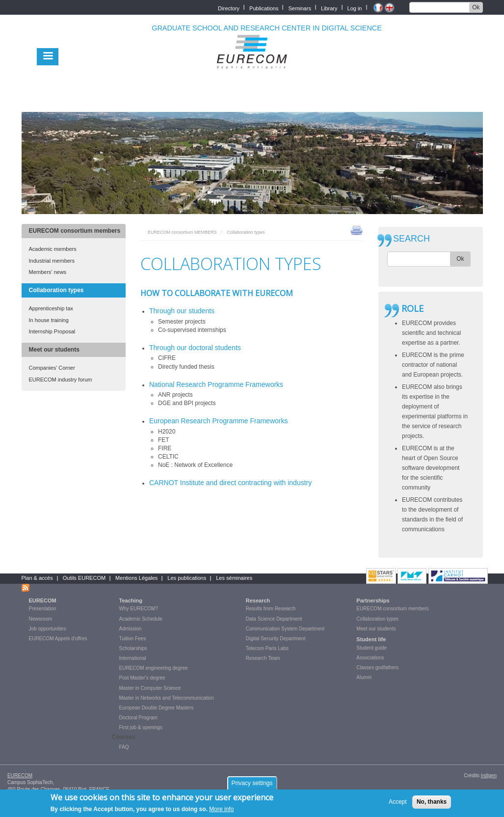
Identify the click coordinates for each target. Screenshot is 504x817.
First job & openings (141, 727)
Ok (476, 7)
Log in (355, 8)
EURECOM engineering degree (154, 668)
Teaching (131, 600)
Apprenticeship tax (51, 308)
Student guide (371, 648)
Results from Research (271, 609)
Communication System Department (285, 629)
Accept (398, 804)
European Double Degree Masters (157, 708)
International (133, 658)
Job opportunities (48, 629)
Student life (371, 639)
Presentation (43, 609)
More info (221, 812)
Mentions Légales (136, 578)
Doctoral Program (138, 718)
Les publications (187, 578)
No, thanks (432, 804)
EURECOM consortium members (75, 231)
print (357, 230)
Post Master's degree (142, 678)
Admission (131, 629)
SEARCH (411, 239)
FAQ (124, 747)
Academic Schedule (141, 619)
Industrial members (52, 261)
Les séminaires (234, 578)
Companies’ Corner (52, 368)
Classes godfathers (377, 667)
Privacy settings (252, 786)
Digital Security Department (276, 639)
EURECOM (43, 600)
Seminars (299, 8)
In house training (49, 320)
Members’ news (48, 272)
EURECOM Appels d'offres (58, 639)
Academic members (53, 249)
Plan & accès (37, 578)
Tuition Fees (133, 639)
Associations (370, 658)
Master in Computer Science (150, 688)
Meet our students (54, 350)
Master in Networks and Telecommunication (167, 698)
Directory (229, 8)
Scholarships (133, 648)
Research (258, 600)
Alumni (364, 677)
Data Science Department (274, 619)
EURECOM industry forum (61, 380)
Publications (264, 8)
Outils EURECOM (84, 578)
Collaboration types (56, 290)
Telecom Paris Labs (267, 648)
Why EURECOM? (139, 609)
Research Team (263, 658)
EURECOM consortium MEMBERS (182, 232)
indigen (489, 776)
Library (329, 8)
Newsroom (41, 619)
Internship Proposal (52, 331)
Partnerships (373, 600)
